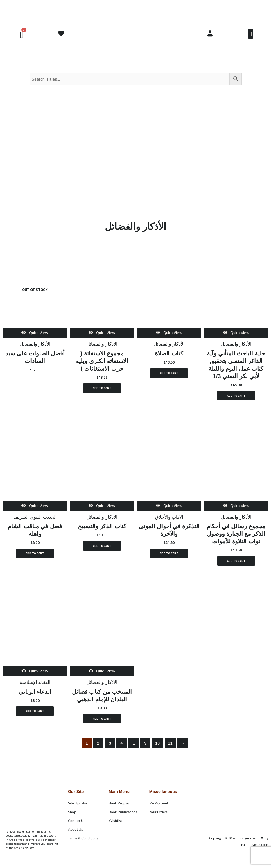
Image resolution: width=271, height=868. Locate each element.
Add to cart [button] (102, 389)
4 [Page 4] (122, 747)
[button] (251, 34)
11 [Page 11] (170, 747)
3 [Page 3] (110, 747)
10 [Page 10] (157, 747)
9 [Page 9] (146, 747)
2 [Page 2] (98, 747)
